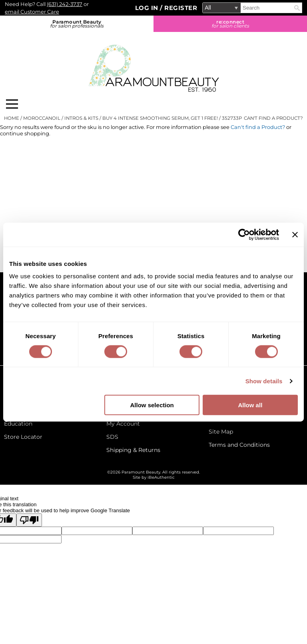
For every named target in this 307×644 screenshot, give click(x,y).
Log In (148, 8)
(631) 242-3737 (65, 4)
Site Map (221, 432)
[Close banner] (295, 234)
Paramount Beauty (77, 24)
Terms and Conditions (239, 445)
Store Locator (23, 437)
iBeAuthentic (161, 477)
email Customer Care (32, 12)
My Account (123, 424)
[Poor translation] (29, 520)
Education (18, 424)
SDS (112, 437)
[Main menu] (12, 104)
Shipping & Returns (133, 450)
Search (297, 8)
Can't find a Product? (273, 118)
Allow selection (152, 405)
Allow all (250, 405)
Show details (264, 381)
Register (181, 8)
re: (230, 24)
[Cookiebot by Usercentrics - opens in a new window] (244, 234)
